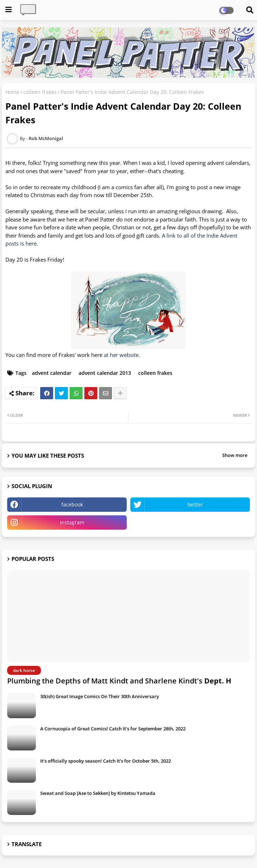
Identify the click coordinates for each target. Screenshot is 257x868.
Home (12, 92)
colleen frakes (40, 92)
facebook (72, 504)
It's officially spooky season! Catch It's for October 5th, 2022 (106, 761)
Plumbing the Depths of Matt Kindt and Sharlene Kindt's (119, 681)
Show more (235, 455)
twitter (195, 504)
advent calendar (52, 373)
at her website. (122, 355)
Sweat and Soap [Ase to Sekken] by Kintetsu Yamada (98, 793)
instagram (72, 522)
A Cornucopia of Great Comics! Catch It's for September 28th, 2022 (113, 729)
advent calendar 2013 (105, 373)
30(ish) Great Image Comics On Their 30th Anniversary (100, 696)
